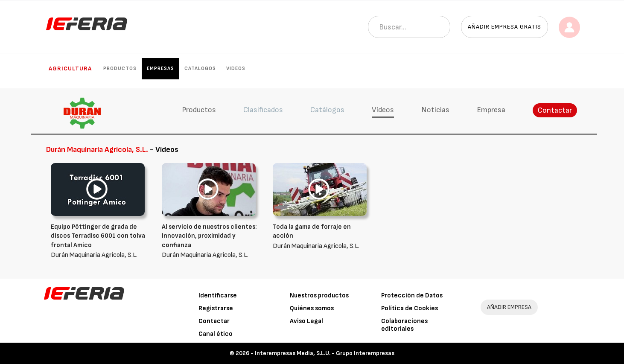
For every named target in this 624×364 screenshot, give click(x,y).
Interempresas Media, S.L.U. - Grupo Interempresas (325, 353)
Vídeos (236, 68)
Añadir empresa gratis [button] (504, 27)
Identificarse (218, 296)
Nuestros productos (319, 296)
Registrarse (216, 308)
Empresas (160, 68)
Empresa (491, 110)
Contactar (555, 110)
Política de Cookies (410, 308)
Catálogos (200, 68)
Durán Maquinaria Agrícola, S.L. (100, 241)
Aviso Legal (306, 321)
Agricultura (70, 68)
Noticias (435, 110)
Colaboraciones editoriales (404, 325)
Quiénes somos (312, 308)
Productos (120, 68)
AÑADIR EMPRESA (509, 307)
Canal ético (216, 334)
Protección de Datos (412, 296)
